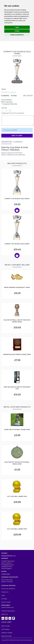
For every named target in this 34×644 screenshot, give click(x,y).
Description (6, 142)
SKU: (25, 96)
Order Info (5, 614)
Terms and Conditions (8, 589)
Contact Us (5, 592)
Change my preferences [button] (17, 35)
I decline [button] (17, 31)
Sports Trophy (6, 626)
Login (3, 595)
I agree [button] (17, 27)
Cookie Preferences (7, 607)
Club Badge (18, 142)
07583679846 (6, 574)
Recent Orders (6, 602)
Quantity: (4, 108)
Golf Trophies (5, 629)
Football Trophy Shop (8, 611)
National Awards (6, 636)
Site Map (4, 599)
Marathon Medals (7, 633)
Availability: (5, 96)
